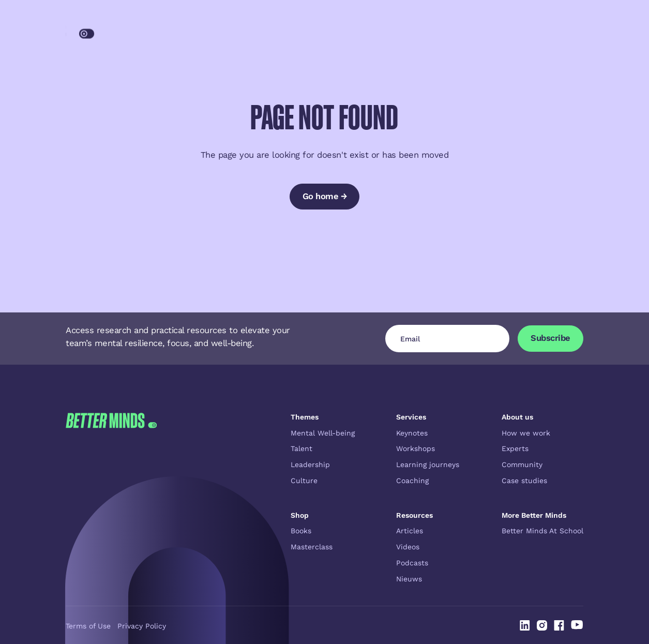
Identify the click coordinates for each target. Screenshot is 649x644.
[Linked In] (525, 625)
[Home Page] (115, 31)
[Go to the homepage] (111, 498)
